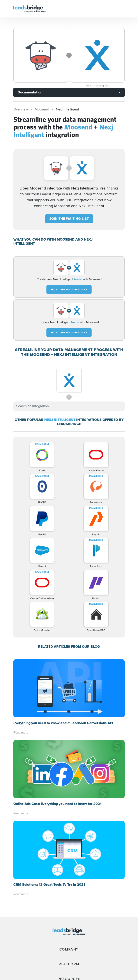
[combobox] (69, 406)
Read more (21, 733)
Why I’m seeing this (97, 86)
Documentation (30, 92)
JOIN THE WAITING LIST (69, 219)
